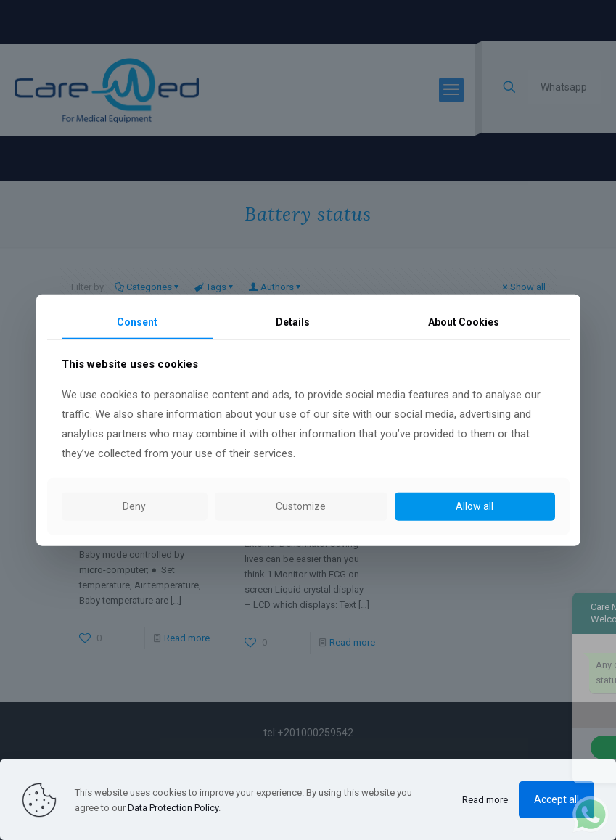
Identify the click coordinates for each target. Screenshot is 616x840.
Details (293, 322)
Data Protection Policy (173, 808)
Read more (485, 800)
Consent (137, 322)
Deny (134, 506)
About (464, 322)
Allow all (475, 506)
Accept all (557, 799)
